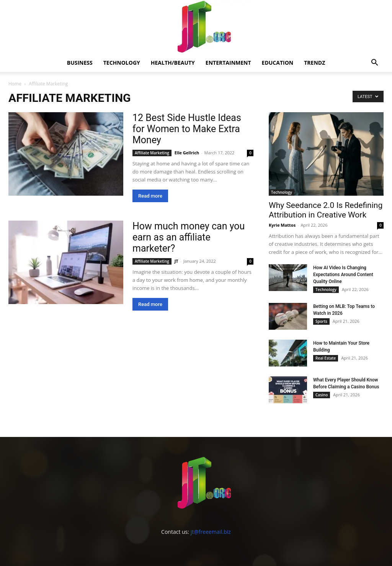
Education (278, 63)
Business (80, 63)
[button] (374, 63)
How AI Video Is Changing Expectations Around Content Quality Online (343, 275)
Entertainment (228, 63)
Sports (321, 321)
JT (176, 261)
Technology (122, 63)
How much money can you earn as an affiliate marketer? (189, 237)
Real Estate (326, 358)
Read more (150, 196)
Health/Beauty (173, 63)
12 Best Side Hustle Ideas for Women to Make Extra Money (187, 129)
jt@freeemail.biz (211, 532)
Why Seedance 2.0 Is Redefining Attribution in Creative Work (326, 210)
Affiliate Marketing (152, 153)
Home (15, 84)
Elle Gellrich (187, 153)
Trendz (314, 63)
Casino (322, 395)
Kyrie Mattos (282, 225)
